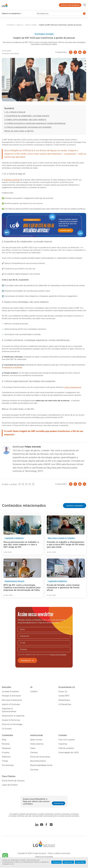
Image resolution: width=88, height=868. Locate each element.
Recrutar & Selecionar (12, 700)
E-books (6, 753)
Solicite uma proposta (70, 5)
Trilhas (5, 761)
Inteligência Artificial (11, 180)
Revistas (6, 744)
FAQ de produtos (66, 748)
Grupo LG (63, 692)
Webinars (6, 757)
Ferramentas (8, 765)
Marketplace (64, 700)
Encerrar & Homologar (12, 724)
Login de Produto (10, 785)
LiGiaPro (34, 692)
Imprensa (63, 744)
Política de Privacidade (44, 857)
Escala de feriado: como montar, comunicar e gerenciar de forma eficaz (63, 588)
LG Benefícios (65, 704)
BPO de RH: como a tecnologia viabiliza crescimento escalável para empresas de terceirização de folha (22, 588)
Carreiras (34, 770)
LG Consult (7, 729)
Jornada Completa (10, 692)
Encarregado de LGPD (69, 753)
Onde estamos (37, 744)
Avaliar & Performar (11, 720)
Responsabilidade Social (41, 765)
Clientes (34, 753)
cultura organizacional (72, 387)
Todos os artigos (31, 25)
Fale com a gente (67, 740)
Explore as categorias (12, 14)
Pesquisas (6, 748)
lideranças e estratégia (13, 367)
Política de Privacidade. (58, 655)
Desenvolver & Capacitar (13, 716)
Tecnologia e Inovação (44, 34)
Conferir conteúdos (75, 506)
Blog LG (20, 25)
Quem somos (36, 740)
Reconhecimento (38, 761)
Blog (4, 740)
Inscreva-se (27, 661)
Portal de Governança (40, 757)
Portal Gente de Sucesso (13, 781)
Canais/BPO (64, 696)
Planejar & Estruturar (11, 696)
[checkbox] (18, 655)
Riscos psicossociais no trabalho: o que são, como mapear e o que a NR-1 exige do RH (21, 545)
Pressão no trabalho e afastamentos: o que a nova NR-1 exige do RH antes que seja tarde (66, 545)
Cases (33, 748)
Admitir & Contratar (11, 704)
